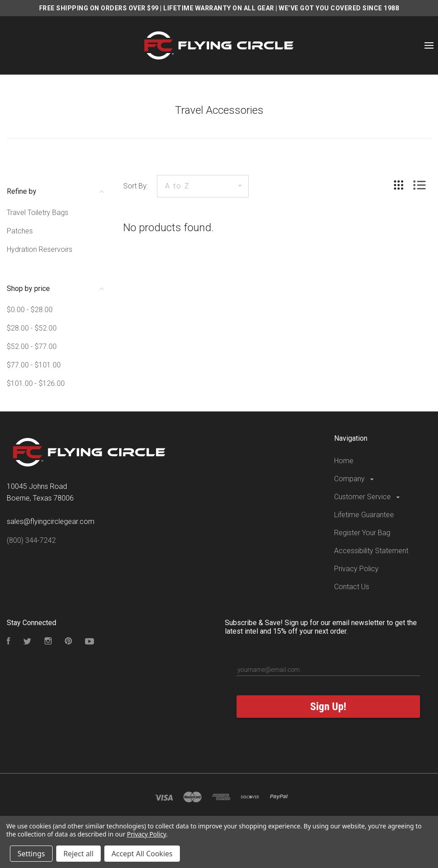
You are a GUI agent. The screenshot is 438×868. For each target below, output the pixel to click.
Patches (20, 231)
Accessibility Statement (371, 551)
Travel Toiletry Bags (38, 213)
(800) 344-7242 (31, 540)
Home (344, 461)
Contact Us (352, 587)
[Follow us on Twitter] (27, 642)
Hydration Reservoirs (40, 249)
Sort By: (136, 186)
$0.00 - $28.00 (30, 310)
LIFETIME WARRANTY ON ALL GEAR (219, 8)
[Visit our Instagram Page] (48, 642)
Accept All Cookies (142, 854)
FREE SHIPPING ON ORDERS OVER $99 (99, 8)
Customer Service (368, 497)
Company (355, 479)
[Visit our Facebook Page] (9, 642)
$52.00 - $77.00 (32, 347)
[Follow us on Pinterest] (68, 642)
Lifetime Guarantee (364, 515)
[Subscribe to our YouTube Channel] (89, 642)
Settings (31, 854)
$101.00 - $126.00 (36, 383)
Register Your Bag (362, 533)
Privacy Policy (356, 569)
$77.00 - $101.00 (34, 365)
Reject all (78, 854)
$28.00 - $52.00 (32, 328)
